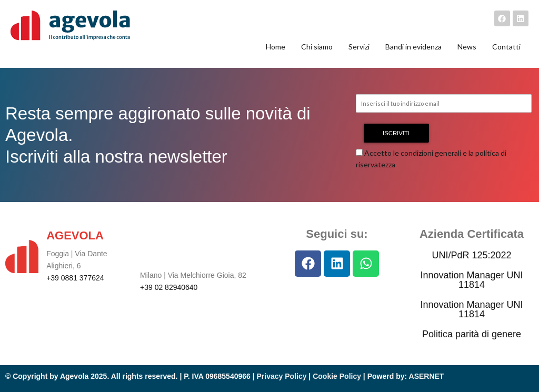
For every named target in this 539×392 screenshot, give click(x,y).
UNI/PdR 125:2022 (471, 255)
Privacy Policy (282, 376)
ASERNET (427, 376)
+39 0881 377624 (75, 278)
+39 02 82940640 (169, 287)
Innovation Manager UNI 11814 (471, 280)
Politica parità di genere (472, 334)
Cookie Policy (337, 376)
